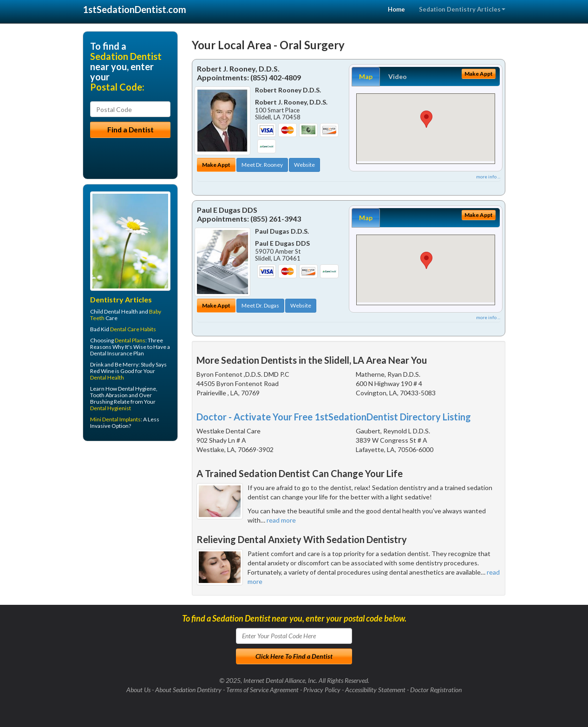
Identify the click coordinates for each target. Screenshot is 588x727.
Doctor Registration (436, 690)
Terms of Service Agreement (262, 690)
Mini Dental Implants (115, 419)
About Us (138, 690)
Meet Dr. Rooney (262, 165)
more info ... (488, 177)
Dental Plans (130, 340)
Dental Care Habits (133, 329)
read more (281, 520)
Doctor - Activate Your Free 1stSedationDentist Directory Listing (334, 417)
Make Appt (216, 165)
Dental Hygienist (111, 408)
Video (398, 76)
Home (396, 9)
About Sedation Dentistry (188, 690)
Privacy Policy (322, 690)
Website (304, 165)
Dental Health (107, 377)
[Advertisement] (130, 520)
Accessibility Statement (375, 690)
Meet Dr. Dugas (260, 305)
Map (366, 76)
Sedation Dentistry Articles (462, 9)
